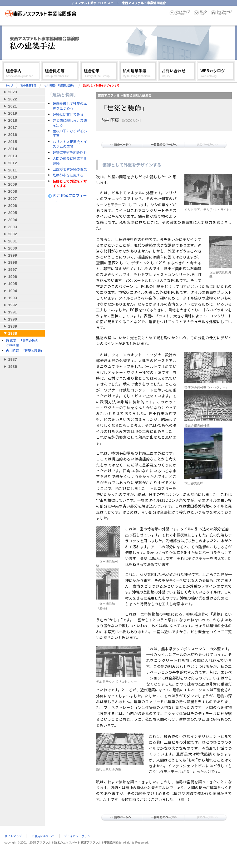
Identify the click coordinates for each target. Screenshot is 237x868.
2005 (13, 213)
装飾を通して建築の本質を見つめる (70, 106)
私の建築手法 (28, 85)
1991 (13, 312)
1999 (13, 255)
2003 (13, 227)
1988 (13, 333)
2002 (13, 234)
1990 (13, 319)
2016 (13, 134)
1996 (13, 276)
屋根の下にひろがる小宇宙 (70, 133)
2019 (13, 113)
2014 (13, 149)
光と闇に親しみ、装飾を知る (70, 123)
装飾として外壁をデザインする (70, 184)
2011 (13, 170)
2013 (13, 156)
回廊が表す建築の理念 (70, 169)
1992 (13, 305)
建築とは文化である (68, 114)
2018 (13, 120)
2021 (13, 106)
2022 (13, 99)
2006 (13, 205)
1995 (13, 284)
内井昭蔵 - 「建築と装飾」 (25, 350)
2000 (13, 248)
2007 (13, 198)
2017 (13, 127)
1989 (13, 326)
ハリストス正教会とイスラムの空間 (70, 144)
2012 (13, 163)
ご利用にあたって (43, 836)
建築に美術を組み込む (70, 153)
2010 (13, 177)
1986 (13, 366)
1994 (13, 291)
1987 (13, 359)
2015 (13, 142)
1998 (13, 262)
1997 (13, 269)
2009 (13, 184)
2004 (13, 220)
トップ (9, 85)
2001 (13, 241)
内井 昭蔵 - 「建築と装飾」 (60, 85)
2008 (13, 191)
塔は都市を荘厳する (68, 175)
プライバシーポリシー (78, 836)
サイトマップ (13, 836)
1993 (13, 298)
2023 (13, 92)
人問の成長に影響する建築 (70, 161)
